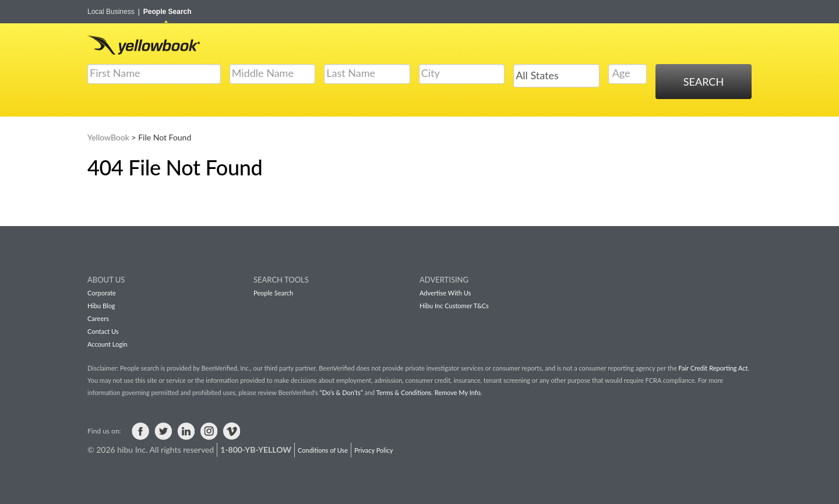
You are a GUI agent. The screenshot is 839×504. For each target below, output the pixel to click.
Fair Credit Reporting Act (713, 368)
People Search (168, 12)
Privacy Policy (373, 450)
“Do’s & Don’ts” (341, 392)
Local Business (114, 12)
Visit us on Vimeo (231, 431)
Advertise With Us (445, 293)
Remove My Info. (458, 392)
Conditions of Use (323, 450)
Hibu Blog (101, 306)
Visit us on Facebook (140, 431)
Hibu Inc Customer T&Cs (454, 306)
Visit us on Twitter (163, 431)
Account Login (107, 344)
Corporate (102, 293)
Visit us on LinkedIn (186, 431)
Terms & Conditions (404, 392)
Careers (98, 318)
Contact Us (103, 331)
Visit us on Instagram (209, 431)
